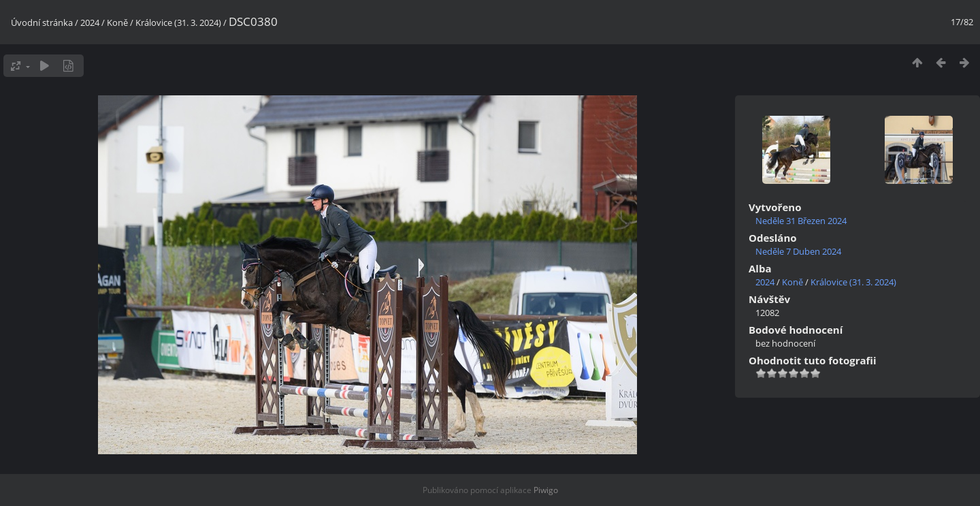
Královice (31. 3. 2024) (178, 22)
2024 (90, 22)
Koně (117, 22)
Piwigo (546, 490)
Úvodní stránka (42, 22)
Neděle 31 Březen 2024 (801, 221)
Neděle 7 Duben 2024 (798, 251)
